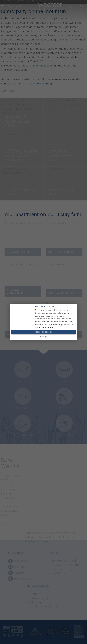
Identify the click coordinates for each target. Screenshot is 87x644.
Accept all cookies (43, 332)
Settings (43, 337)
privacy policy (46, 327)
